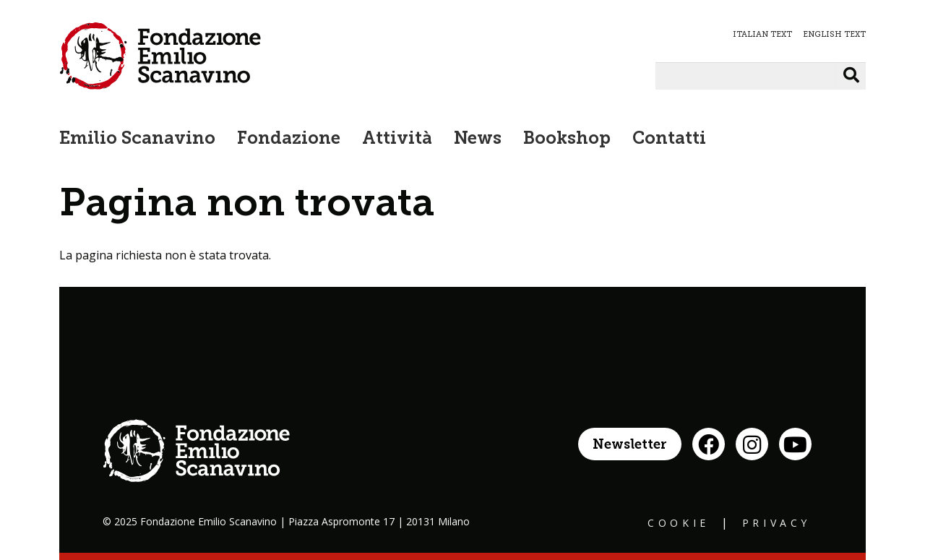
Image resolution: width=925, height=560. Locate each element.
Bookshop (567, 139)
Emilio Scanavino (137, 139)
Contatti (669, 139)
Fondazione (289, 139)
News (478, 139)
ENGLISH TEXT (834, 34)
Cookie (679, 523)
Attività (397, 139)
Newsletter (630, 445)
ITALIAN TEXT (762, 34)
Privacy (776, 523)
